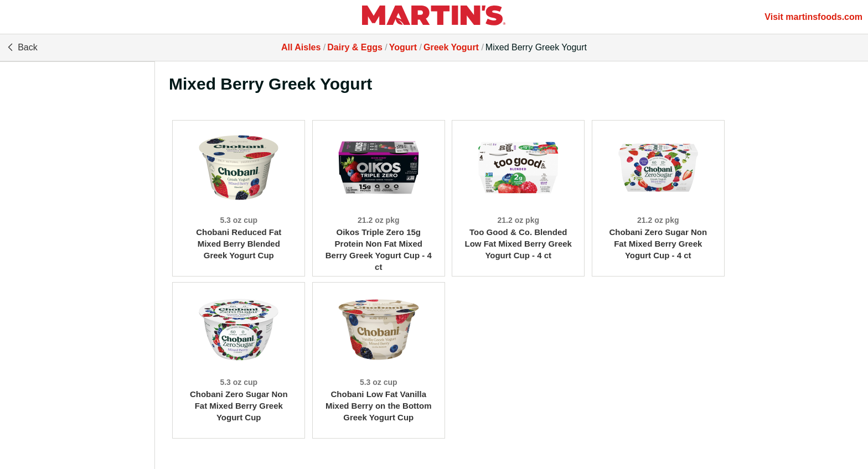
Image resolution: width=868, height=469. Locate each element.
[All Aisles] (434, 17)
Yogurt (403, 47)
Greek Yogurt (451, 47)
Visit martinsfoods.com (813, 17)
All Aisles (301, 47)
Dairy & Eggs (355, 47)
